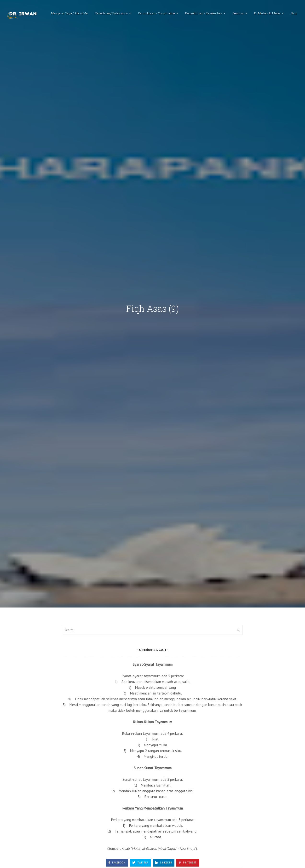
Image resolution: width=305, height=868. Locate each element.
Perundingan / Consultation (156, 13)
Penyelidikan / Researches (204, 13)
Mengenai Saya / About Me (69, 13)
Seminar (238, 13)
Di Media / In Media (267, 13)
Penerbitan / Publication (111, 13)
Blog (294, 13)
